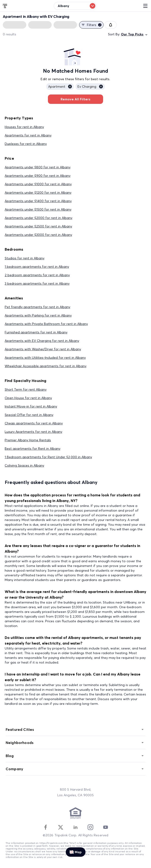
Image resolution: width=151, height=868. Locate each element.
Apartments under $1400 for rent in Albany (38, 201)
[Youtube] (105, 827)
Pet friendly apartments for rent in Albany (37, 307)
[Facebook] (46, 827)
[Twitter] (61, 827)
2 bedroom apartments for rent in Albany (37, 275)
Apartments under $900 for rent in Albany (38, 176)
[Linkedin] (75, 827)
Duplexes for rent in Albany (26, 144)
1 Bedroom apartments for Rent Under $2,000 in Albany (48, 457)
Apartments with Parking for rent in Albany (38, 315)
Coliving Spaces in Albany (24, 465)
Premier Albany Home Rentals (28, 440)
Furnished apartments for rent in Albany (36, 332)
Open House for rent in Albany (28, 398)
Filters (91, 25)
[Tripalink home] (5, 6)
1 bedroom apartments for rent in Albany (37, 267)
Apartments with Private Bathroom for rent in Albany (46, 324)
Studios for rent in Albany (25, 258)
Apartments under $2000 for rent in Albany (39, 218)
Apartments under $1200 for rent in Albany (38, 192)
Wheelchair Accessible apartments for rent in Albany (46, 366)
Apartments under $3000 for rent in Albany (38, 235)
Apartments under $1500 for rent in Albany (38, 209)
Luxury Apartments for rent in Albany (33, 432)
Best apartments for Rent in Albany (33, 449)
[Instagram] (90, 827)
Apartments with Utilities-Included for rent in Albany (45, 358)
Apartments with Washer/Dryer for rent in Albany (43, 349)
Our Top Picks (135, 34)
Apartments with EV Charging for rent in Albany (42, 341)
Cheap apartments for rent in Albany (34, 423)
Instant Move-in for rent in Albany (31, 406)
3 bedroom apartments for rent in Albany (37, 283)
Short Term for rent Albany (26, 389)
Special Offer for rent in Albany (29, 415)
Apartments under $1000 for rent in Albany (38, 184)
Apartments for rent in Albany (28, 135)
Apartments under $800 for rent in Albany (38, 167)
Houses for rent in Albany (24, 127)
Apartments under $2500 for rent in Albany (38, 226)
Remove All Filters (75, 99)
